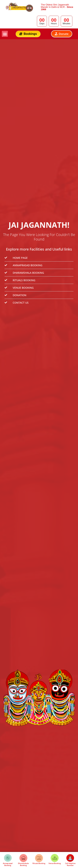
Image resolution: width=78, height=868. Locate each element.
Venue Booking (55, 863)
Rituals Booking (39, 863)
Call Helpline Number (70, 864)
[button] (5, 34)
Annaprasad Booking (8, 864)
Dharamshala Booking (23, 864)
